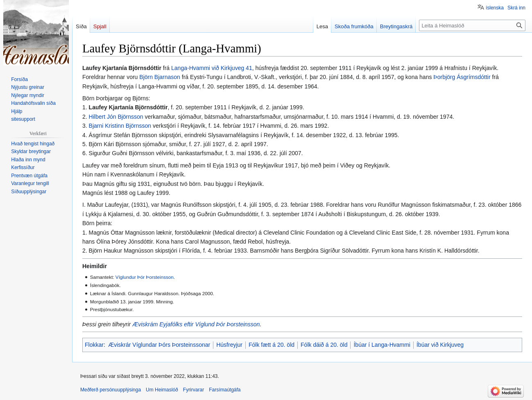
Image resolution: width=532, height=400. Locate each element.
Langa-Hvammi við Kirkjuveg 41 (212, 68)
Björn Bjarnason (160, 77)
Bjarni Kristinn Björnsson (120, 126)
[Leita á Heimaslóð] (472, 25)
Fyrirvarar (194, 390)
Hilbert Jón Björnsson (116, 117)
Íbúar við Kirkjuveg (440, 345)
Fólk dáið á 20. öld (324, 345)
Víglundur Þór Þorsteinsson (145, 277)
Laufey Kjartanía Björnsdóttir (128, 107)
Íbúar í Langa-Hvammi (382, 345)
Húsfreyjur (229, 345)
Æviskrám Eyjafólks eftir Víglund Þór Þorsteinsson (196, 324)
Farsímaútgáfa (225, 390)
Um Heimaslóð (162, 390)
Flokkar (94, 345)
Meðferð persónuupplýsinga (111, 390)
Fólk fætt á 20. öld (272, 345)
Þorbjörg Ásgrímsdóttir (462, 77)
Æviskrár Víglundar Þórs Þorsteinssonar (159, 345)
